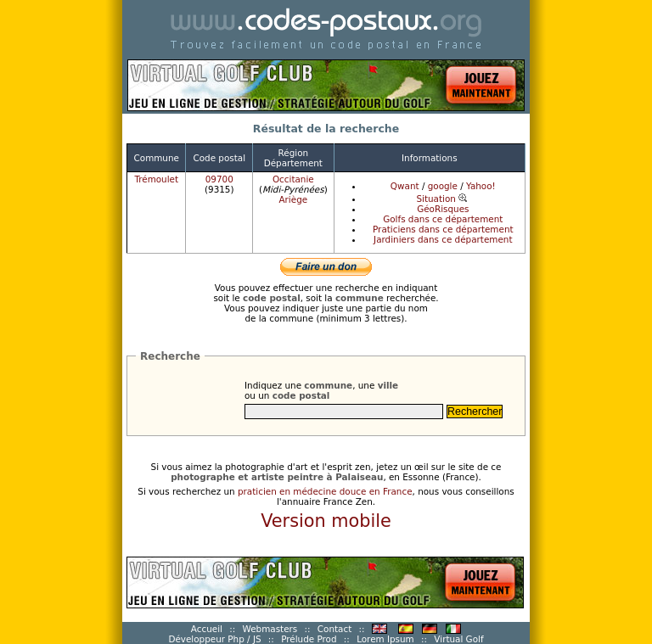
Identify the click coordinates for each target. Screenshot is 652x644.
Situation (443, 199)
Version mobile (326, 521)
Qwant (405, 186)
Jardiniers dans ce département (443, 239)
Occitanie (293, 179)
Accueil (207, 629)
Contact (334, 629)
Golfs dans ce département (443, 219)
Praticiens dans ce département (443, 229)
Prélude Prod (309, 639)
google (443, 186)
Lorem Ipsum (385, 639)
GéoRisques (443, 209)
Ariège (293, 199)
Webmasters (270, 629)
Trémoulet (156, 179)
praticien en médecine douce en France (325, 491)
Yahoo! (481, 186)
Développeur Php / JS (214, 639)
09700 (219, 179)
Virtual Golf (458, 639)
